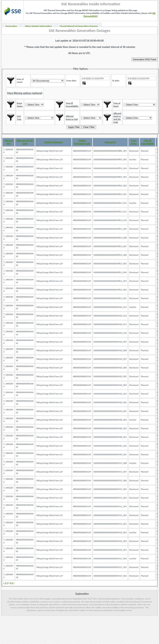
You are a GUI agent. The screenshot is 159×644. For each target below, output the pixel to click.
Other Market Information (38, 26)
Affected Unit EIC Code (25, 142)
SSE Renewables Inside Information (91, 4)
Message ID (110, 142)
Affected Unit (8, 142)
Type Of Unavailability (148, 142)
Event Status (134, 142)
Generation (11, 26)
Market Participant (53, 142)
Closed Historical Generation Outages (79, 26)
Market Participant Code (82, 142)
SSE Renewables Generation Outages (79, 30)
